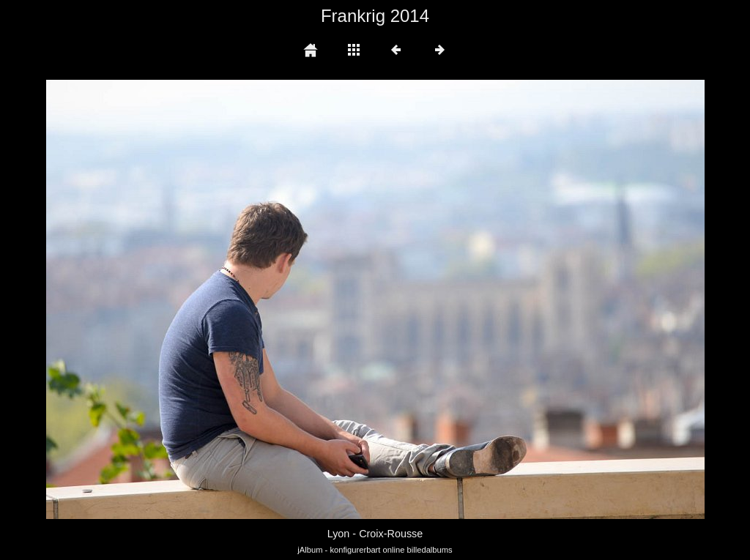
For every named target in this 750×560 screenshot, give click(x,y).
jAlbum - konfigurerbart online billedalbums (375, 550)
